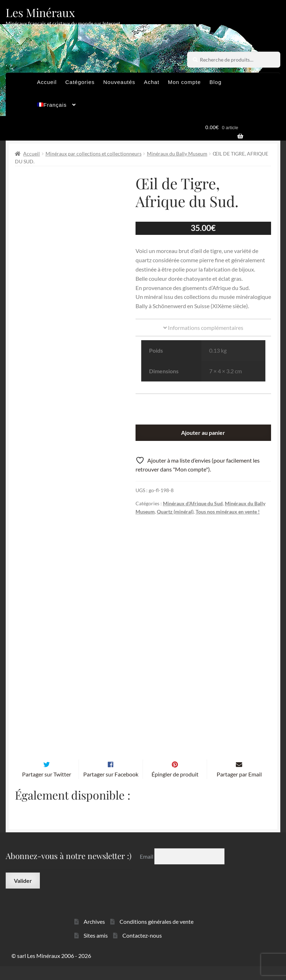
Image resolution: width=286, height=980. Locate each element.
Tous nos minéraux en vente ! (228, 512)
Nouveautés (119, 82)
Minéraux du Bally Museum (177, 154)
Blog (216, 82)
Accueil (47, 82)
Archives (94, 936)
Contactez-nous (142, 949)
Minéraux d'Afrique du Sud (193, 503)
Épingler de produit (175, 788)
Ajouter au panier (203, 433)
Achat (151, 82)
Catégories (80, 82)
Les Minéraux (40, 12)
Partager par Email (239, 788)
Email (147, 870)
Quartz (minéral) (175, 512)
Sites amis (96, 949)
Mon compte (184, 82)
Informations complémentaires (203, 328)
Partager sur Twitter (47, 788)
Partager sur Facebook (111, 788)
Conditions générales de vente (157, 936)
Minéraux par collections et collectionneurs (94, 154)
